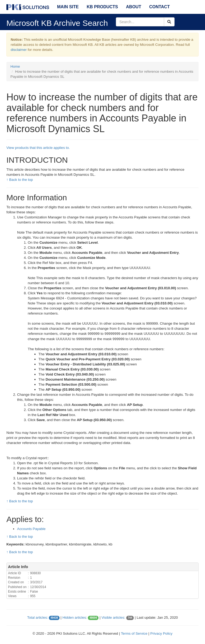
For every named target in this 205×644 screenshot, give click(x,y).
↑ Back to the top (20, 180)
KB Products (102, 7)
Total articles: (38, 617)
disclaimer (19, 50)
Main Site (68, 7)
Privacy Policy (161, 633)
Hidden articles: (75, 617)
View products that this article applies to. (38, 148)
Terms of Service (134, 633)
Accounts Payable (31, 529)
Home (15, 66)
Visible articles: (113, 617)
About (134, 7)
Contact (159, 7)
